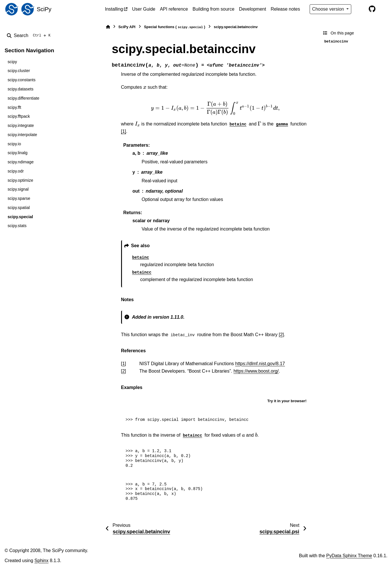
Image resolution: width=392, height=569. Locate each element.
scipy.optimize (20, 180)
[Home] (108, 27)
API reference (174, 9)
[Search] (30, 36)
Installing (114, 9)
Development (253, 9)
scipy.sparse (19, 198)
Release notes (285, 9)
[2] (282, 335)
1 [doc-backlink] (124, 364)
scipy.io (14, 144)
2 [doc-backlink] (124, 371)
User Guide (144, 9)
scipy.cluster (19, 71)
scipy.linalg (17, 153)
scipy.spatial (19, 208)
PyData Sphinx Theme (349, 556)
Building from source (214, 9)
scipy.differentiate (23, 98)
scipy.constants (21, 80)
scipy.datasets (20, 89)
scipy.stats (17, 226)
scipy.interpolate (22, 135)
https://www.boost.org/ (256, 371)
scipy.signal (18, 189)
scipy (12, 62)
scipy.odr (16, 171)
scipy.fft (14, 107)
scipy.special (20, 217)
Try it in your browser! (287, 401)
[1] (124, 131)
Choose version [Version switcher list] (329, 9)
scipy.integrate (21, 125)
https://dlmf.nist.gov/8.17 (260, 364)
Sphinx (41, 561)
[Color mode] (360, 9)
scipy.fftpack (19, 116)
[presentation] (145, 87)
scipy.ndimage (21, 162)
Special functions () (175, 27)
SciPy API (127, 27)
